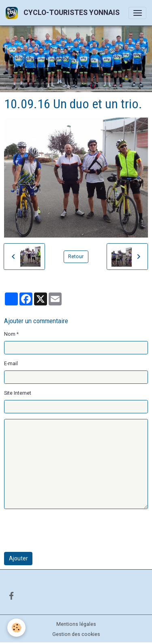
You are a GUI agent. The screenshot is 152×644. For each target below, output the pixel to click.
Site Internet (18, 393)
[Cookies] (16, 628)
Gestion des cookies (76, 634)
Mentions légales (76, 624)
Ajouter (18, 558)
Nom (10, 334)
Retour (76, 257)
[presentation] (66, 530)
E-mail (11, 364)
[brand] (64, 13)
